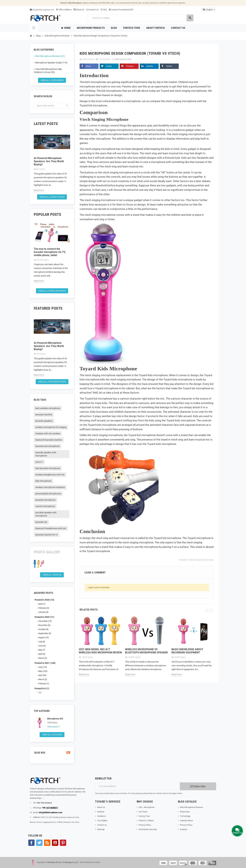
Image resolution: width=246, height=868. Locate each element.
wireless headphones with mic (50, 475)
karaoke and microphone (48, 446)
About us (101, 807)
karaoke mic (41, 522)
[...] (43, 798)
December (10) (45, 621)
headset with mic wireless (48, 434)
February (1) (44, 683)
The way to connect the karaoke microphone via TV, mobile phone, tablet (50, 252)
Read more (39, 190)
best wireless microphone (48, 408)
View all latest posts (52, 197)
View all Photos (52, 575)
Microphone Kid (55, 719)
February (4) (44, 608)
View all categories (52, 80)
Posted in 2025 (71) (44, 617)
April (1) (42, 604)
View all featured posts (52, 382)
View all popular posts (52, 291)
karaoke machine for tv (47, 535)
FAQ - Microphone (147, 807)
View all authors (52, 735)
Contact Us (93, 10)
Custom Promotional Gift (121, 10)
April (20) (42, 675)
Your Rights (102, 821)
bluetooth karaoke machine (49, 440)
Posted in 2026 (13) (44, 600)
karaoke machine (44, 415)
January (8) (43, 612)
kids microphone (43, 481)
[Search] (140, 18)
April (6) (42, 654)
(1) (40, 692)
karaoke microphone (45, 500)
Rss (47, 843)
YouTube (55, 843)
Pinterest (130, 66)
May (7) (42, 650)
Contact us (102, 825)
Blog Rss (52, 753)
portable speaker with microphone (46, 514)
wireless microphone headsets (50, 487)
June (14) (43, 667)
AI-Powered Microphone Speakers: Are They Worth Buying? (49, 161)
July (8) (42, 642)
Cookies (184, 829)
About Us (79, 10)
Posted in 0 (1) (42, 688)
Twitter (109, 66)
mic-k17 (39, 462)
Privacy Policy (145, 825)
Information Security (148, 829)
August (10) (44, 637)
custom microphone (45, 506)
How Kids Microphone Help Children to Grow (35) (48, 71)
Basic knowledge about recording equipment (187, 651)
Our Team (143, 812)
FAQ (104, 10)
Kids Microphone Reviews (201, 560)
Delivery (101, 812)
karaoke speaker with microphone (46, 454)
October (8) (43, 629)
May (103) (43, 671)
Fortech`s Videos (146, 821)
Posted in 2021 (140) (45, 663)
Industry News (186, 821)
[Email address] (137, 786)
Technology (185, 816)
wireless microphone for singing (51, 427)
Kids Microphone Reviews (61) (50, 56)
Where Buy (185, 812)
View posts (53, 727)
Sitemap (101, 829)
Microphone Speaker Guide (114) (51, 63)
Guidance (101, 816)
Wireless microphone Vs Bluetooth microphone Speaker (146, 651)
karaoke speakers (44, 421)
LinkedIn (150, 66)
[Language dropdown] (209, 10)
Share (88, 66)
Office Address (64, 10)
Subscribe (198, 786)
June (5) (42, 646)
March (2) (43, 658)
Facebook (31, 843)
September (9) (45, 633)
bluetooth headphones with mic (51, 528)
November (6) (44, 625)
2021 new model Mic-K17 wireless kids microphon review (100, 651)
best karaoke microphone (48, 468)
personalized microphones (48, 494)
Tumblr (169, 66)
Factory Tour (144, 816)
